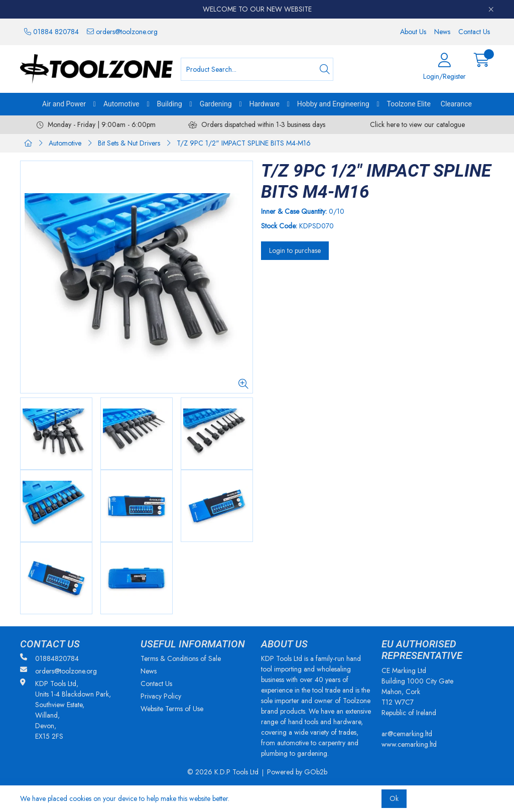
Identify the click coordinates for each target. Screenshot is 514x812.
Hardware (265, 104)
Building (170, 104)
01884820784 (49, 658)
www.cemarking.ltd (409, 744)
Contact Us (474, 32)
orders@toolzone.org (122, 32)
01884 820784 (51, 32)
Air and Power (64, 104)
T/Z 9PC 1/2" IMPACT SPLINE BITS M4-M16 (244, 143)
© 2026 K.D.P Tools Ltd (223, 772)
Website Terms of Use (172, 709)
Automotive (121, 104)
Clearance (456, 104)
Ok (394, 798)
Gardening (216, 104)
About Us (413, 32)
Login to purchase (295, 250)
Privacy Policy (161, 696)
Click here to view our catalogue (417, 124)
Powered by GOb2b (297, 772)
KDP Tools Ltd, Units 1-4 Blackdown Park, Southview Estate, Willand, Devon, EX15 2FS (66, 710)
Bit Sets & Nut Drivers (129, 143)
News (442, 32)
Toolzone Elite (409, 104)
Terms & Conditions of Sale (181, 658)
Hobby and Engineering (333, 104)
